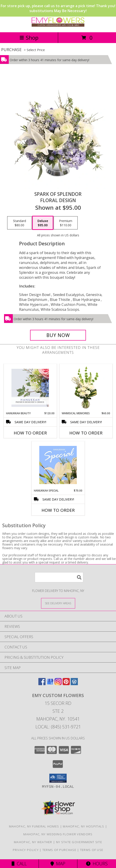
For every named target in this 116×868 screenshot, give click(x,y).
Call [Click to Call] (19, 864)
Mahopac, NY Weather (33, 842)
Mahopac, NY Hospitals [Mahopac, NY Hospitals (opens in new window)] (83, 826)
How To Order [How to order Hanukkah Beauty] (30, 433)
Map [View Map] (58, 864)
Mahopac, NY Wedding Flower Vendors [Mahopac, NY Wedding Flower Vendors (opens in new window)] (58, 834)
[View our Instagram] (58, 684)
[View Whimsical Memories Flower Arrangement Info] (86, 388)
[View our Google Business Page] (50, 684)
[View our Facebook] (42, 684)
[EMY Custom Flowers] (58, 26)
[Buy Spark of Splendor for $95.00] (58, 335)
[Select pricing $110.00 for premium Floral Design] (66, 223)
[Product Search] (59, 577)
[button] (58, 778)
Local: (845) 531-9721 (58, 727)
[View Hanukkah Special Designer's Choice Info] (58, 465)
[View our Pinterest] (66, 684)
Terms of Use (92, 850)
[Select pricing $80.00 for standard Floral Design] (20, 223)
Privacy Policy (26, 850)
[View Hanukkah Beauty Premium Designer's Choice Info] (30, 388)
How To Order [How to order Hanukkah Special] (58, 510)
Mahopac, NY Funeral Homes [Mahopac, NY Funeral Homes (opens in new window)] (34, 826)
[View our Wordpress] (74, 684)
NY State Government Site (79, 842)
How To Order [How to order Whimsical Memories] (86, 433)
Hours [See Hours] (97, 864)
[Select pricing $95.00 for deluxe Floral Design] (43, 223)
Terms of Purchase (59, 850)
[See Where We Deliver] (58, 603)
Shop (29, 38)
